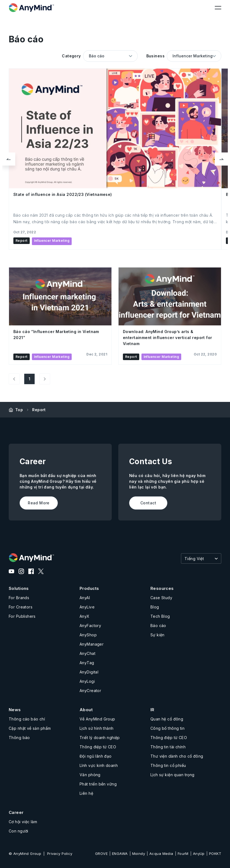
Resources (162, 588)
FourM (183, 854)
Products (89, 588)
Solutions (19, 588)
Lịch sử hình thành (97, 728)
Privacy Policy (60, 854)
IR (152, 710)
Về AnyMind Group (97, 719)
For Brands (19, 598)
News (15, 710)
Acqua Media (161, 854)
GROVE (101, 854)
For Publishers (22, 616)
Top (19, 410)
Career (16, 812)
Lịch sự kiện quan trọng (172, 775)
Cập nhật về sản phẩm (30, 728)
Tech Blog (160, 616)
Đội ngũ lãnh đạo (96, 756)
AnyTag (87, 663)
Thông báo (19, 738)
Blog (155, 607)
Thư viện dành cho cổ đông (177, 756)
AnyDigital (89, 672)
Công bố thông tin (167, 728)
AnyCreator (90, 691)
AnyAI (85, 598)
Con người (19, 831)
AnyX (85, 616)
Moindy (139, 854)
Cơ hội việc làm (23, 822)
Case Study (161, 598)
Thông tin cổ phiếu (168, 765)
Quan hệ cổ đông (167, 719)
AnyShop (88, 635)
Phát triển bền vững (98, 784)
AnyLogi (87, 681)
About (86, 710)
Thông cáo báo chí (27, 719)
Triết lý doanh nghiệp (100, 738)
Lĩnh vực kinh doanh (99, 765)
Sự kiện (158, 635)
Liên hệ (86, 793)
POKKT (215, 854)
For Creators (21, 607)
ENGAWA (120, 854)
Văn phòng (90, 775)
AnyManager (92, 644)
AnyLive (87, 607)
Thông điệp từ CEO (98, 747)
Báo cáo (158, 626)
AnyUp (199, 854)
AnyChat (87, 653)
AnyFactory (90, 626)
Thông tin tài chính (168, 747)
